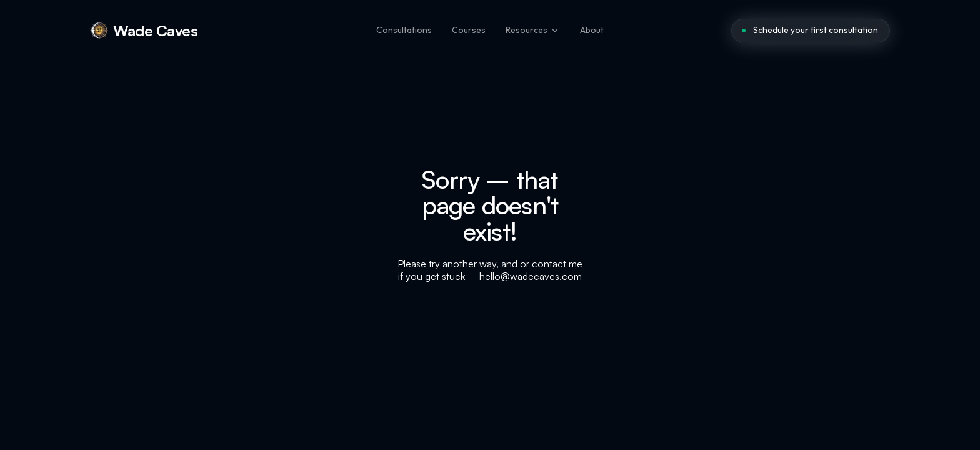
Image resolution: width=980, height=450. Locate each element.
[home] (144, 30)
